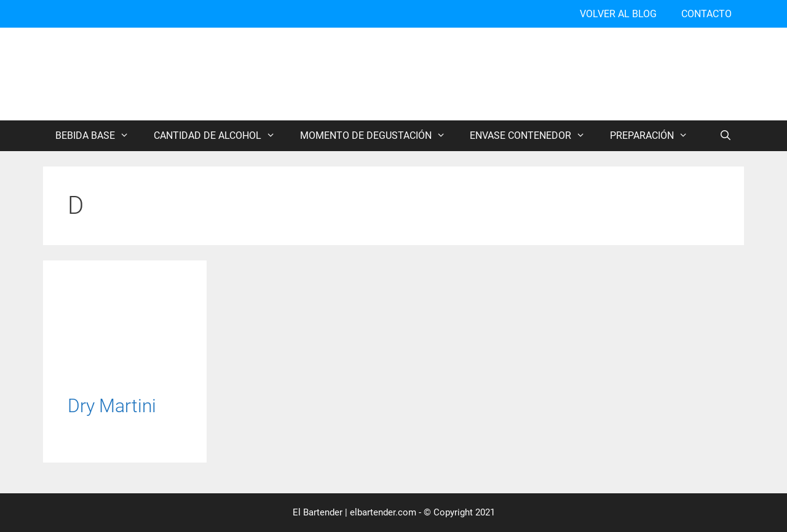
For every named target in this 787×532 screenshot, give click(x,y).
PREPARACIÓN (655, 136)
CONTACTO (706, 14)
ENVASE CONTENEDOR (534, 136)
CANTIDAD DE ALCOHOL (221, 136)
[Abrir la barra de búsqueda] (725, 136)
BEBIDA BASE (98, 136)
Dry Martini (112, 406)
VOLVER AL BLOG (618, 14)
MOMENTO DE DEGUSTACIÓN (379, 136)
